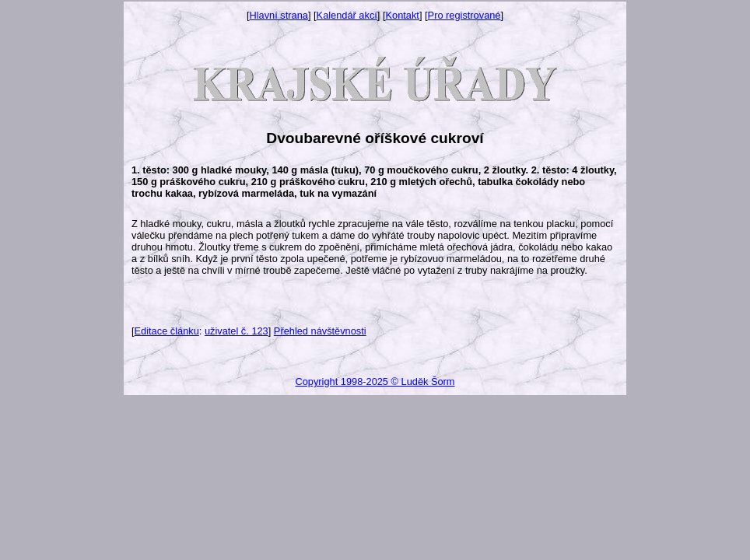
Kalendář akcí (347, 15)
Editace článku (167, 331)
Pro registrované (464, 15)
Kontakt (403, 15)
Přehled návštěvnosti (320, 331)
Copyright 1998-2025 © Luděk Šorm (375, 381)
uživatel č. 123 (237, 331)
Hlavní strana (279, 15)
